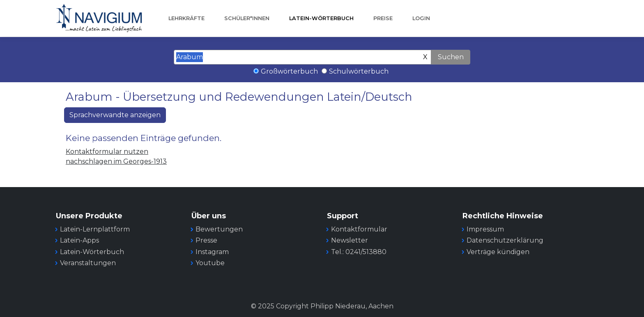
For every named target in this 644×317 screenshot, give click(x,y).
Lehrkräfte (186, 18)
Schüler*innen (247, 18)
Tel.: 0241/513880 (359, 252)
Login (421, 18)
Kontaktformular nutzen (107, 152)
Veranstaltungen (88, 263)
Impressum (485, 229)
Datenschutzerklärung (505, 240)
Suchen (451, 57)
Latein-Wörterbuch (321, 18)
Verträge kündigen (498, 252)
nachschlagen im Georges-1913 (116, 161)
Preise (383, 18)
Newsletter (350, 240)
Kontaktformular (359, 229)
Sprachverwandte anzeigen (115, 115)
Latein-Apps (79, 240)
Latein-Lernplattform (95, 229)
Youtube (210, 263)
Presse (206, 240)
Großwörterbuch (289, 71)
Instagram (212, 252)
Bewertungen (219, 229)
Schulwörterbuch (359, 71)
